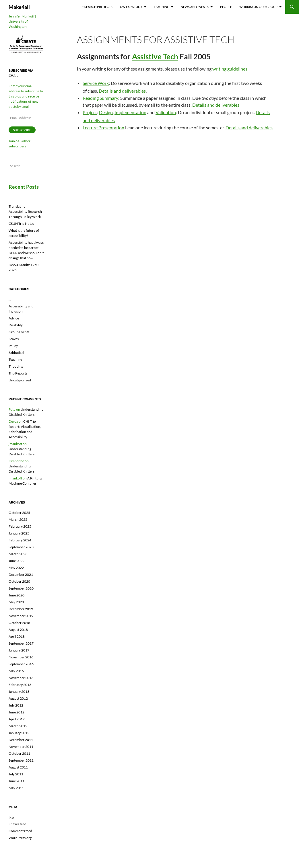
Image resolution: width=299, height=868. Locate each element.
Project (90, 112)
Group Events (19, 332)
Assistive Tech (155, 56)
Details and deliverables (122, 91)
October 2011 (19, 753)
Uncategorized (20, 380)
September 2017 (21, 643)
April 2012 (17, 719)
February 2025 (20, 526)
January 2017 (19, 650)
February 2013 (20, 685)
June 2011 (16, 781)
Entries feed (18, 824)
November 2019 (21, 616)
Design (106, 112)
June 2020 (16, 595)
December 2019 (21, 609)
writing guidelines (230, 69)
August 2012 (18, 698)
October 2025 (19, 513)
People (226, 7)
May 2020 (16, 602)
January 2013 (19, 692)
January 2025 (19, 533)
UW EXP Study (131, 7)
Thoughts (16, 366)
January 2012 (19, 733)
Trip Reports (18, 373)
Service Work (96, 83)
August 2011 (18, 767)
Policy (13, 346)
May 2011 (16, 788)
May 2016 (16, 671)
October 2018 (19, 623)
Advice (14, 318)
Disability (16, 325)
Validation (166, 112)
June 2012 (16, 712)
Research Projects (97, 7)
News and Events (195, 7)
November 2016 (21, 657)
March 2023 (18, 554)
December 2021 (21, 575)
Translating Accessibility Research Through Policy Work (25, 211)
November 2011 (21, 747)
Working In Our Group (258, 7)
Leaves (14, 339)
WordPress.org (20, 838)
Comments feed (20, 831)
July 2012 (16, 705)
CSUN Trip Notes (21, 224)
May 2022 (16, 568)
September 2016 (21, 664)
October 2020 (19, 581)
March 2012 (18, 726)
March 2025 (18, 519)
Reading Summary (100, 98)
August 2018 (18, 630)
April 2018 (17, 636)
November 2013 (21, 678)
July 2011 (16, 774)
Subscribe (22, 130)
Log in (13, 817)
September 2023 (21, 547)
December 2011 (21, 740)
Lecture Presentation (103, 127)
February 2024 (20, 540)
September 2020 (21, 588)
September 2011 (21, 760)
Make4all (19, 7)
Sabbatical (16, 353)
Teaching (162, 7)
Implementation (130, 112)
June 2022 (16, 561)
